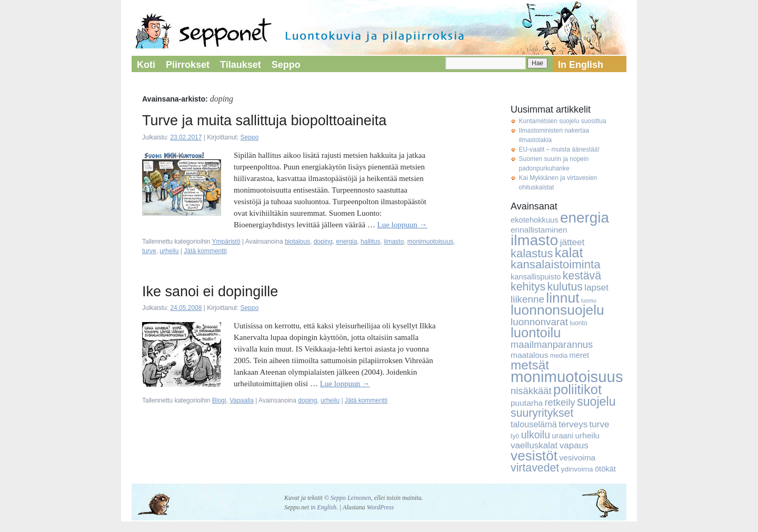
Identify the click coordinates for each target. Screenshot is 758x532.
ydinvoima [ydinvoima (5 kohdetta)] (577, 469)
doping (323, 242)
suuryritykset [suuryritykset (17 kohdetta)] (542, 413)
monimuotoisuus (430, 242)
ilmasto (394, 242)
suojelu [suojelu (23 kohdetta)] (596, 401)
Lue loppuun (402, 225)
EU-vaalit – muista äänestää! (559, 149)
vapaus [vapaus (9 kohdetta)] (574, 445)
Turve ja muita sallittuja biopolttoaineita (264, 121)
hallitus (370, 242)
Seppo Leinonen (351, 498)
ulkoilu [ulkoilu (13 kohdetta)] (536, 435)
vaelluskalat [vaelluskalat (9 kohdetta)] (534, 445)
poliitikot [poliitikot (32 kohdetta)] (577, 389)
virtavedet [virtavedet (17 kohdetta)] (535, 468)
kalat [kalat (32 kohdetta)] (569, 253)
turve (149, 251)
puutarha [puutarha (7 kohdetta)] (527, 403)
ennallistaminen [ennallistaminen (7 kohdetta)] (539, 230)
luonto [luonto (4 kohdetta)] (578, 323)
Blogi (219, 400)
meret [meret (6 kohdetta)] (580, 355)
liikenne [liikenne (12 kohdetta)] (527, 299)
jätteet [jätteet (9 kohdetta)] (572, 242)
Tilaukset (241, 65)
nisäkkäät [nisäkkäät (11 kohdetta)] (531, 391)
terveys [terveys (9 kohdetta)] (573, 424)
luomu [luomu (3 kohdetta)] (589, 300)
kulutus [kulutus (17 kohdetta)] (565, 287)
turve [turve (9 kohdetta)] (600, 424)
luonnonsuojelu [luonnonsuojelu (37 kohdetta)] (557, 310)
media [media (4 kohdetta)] (559, 356)
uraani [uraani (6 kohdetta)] (562, 436)
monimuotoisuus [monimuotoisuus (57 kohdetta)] (567, 377)
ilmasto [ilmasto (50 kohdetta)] (534, 240)
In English (581, 65)
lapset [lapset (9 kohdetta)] (596, 288)
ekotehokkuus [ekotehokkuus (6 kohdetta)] (535, 220)
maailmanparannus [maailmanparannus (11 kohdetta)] (552, 344)
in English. (324, 507)
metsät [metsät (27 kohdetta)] (530, 365)
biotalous (297, 242)
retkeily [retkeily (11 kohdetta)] (560, 402)
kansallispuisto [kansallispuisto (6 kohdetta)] (536, 277)
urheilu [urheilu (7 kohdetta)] (587, 435)
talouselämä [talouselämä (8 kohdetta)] (534, 424)
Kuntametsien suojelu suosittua (563, 121)
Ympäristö (226, 242)
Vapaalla (242, 400)
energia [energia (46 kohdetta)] (585, 218)
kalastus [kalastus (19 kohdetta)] (532, 253)
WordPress (380, 507)
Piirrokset (188, 65)
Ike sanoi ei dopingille (210, 292)
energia (346, 242)
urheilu (169, 251)
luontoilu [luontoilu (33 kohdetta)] (536, 333)
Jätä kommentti (205, 251)
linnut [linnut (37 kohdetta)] (562, 298)
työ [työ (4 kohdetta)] (515, 436)
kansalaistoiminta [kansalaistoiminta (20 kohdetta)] (556, 264)
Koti (146, 65)
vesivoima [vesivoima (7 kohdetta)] (577, 458)
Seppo (286, 65)
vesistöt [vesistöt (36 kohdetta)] (534, 456)
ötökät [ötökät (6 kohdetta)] (605, 469)
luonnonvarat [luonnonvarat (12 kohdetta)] (539, 322)
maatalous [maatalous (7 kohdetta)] (529, 355)
